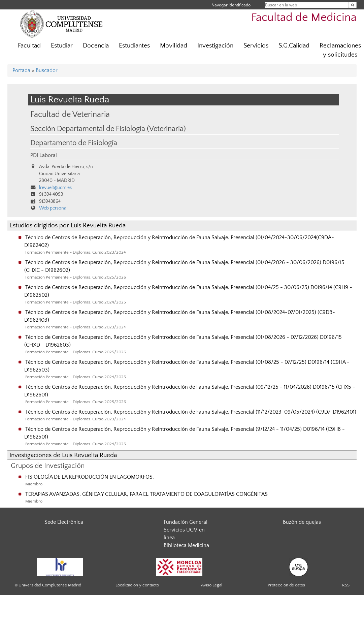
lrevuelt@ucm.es (55, 188)
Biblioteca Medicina (186, 545)
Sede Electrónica (64, 522)
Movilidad (174, 46)
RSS (346, 585)
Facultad (29, 46)
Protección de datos (286, 585)
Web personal (53, 208)
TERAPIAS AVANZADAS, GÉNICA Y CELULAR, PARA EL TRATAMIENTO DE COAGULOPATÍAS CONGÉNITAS (146, 494)
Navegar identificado (231, 5)
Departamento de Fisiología (74, 143)
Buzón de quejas (302, 522)
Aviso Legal (212, 585)
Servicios (256, 46)
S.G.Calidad (294, 46)
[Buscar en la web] (353, 5)
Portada (21, 70)
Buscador (47, 70)
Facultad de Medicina (304, 18)
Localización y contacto (137, 585)
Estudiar (62, 46)
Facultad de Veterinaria (70, 114)
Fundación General (186, 522)
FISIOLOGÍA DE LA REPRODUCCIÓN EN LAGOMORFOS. (90, 477)
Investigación (215, 46)
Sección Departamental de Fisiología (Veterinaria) (108, 129)
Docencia (96, 46)
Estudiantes (134, 46)
